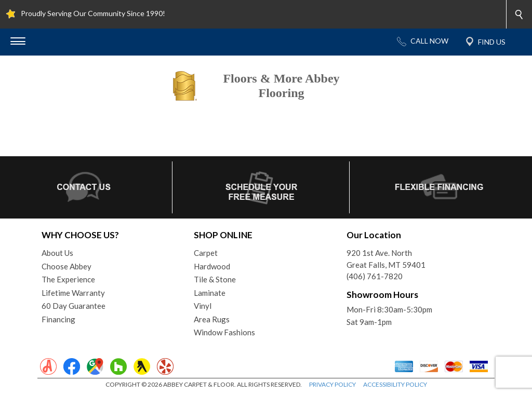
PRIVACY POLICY (332, 384)
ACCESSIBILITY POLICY (395, 384)
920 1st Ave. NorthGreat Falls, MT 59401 (386, 259)
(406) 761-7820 (375, 276)
